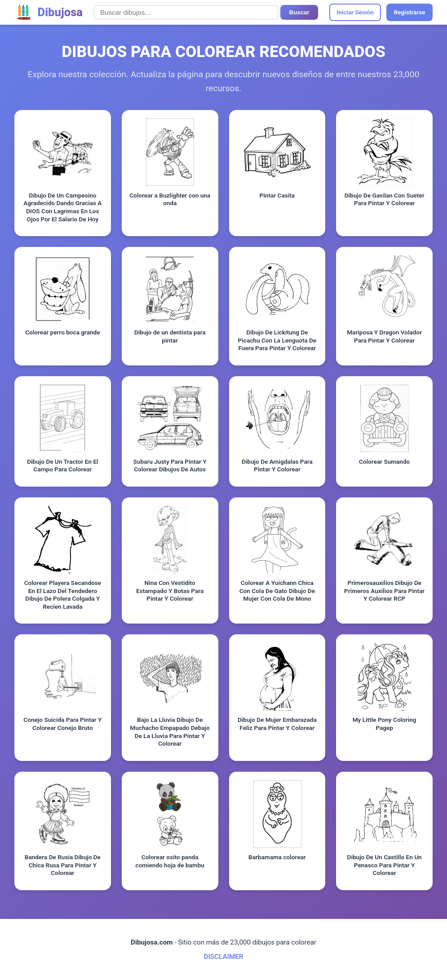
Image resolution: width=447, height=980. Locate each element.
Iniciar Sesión (355, 12)
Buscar (299, 12)
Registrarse (410, 12)
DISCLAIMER (224, 957)
